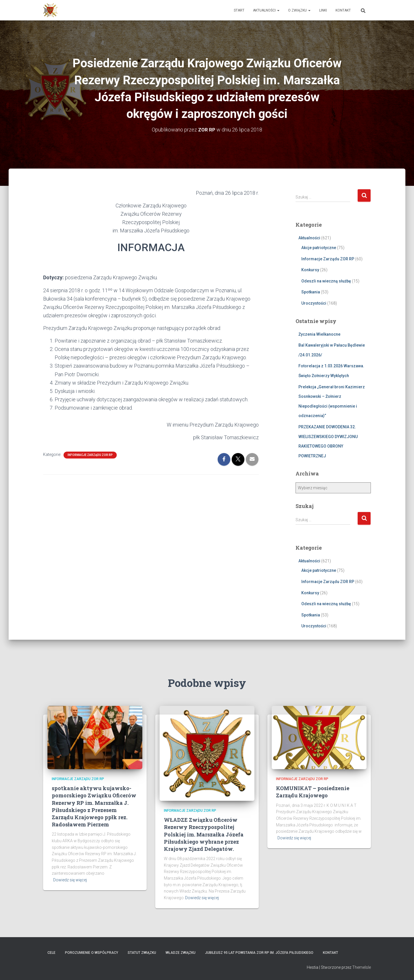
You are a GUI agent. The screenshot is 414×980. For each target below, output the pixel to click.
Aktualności (266, 10)
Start (239, 10)
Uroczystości (314, 303)
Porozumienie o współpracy (92, 952)
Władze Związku (181, 952)
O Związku (299, 10)
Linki (323, 10)
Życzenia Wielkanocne (319, 334)
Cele (51, 952)
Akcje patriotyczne (319, 247)
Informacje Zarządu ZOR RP (90, 455)
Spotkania (311, 292)
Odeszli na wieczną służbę (326, 281)
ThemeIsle (362, 967)
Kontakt (343, 10)
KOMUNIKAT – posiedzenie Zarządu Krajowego (313, 792)
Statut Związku (142, 952)
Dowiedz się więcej (70, 880)
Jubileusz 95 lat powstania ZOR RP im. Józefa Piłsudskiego (259, 952)
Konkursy (310, 270)
